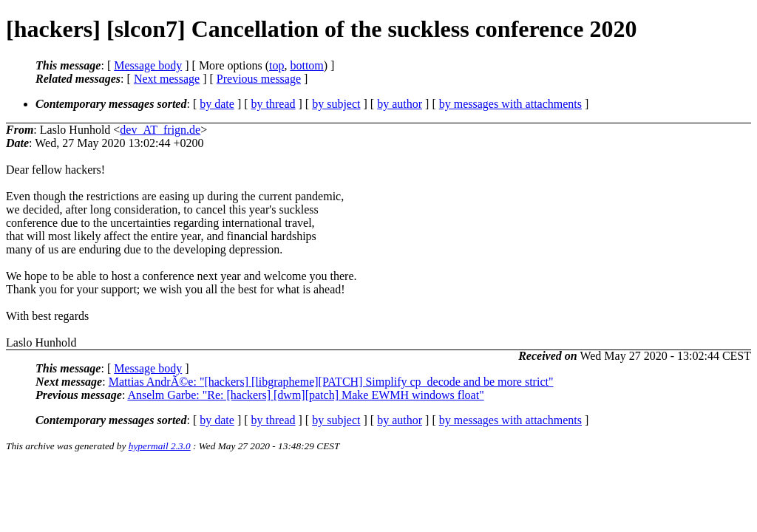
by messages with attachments (510, 104)
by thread (274, 104)
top (276, 65)
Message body (148, 65)
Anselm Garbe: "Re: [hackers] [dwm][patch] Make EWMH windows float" (305, 395)
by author (400, 104)
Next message (167, 79)
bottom (306, 65)
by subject (336, 104)
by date (217, 104)
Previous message (259, 79)
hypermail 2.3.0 (160, 446)
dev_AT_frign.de (160, 130)
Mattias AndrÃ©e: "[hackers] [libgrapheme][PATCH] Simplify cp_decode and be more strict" (331, 382)
